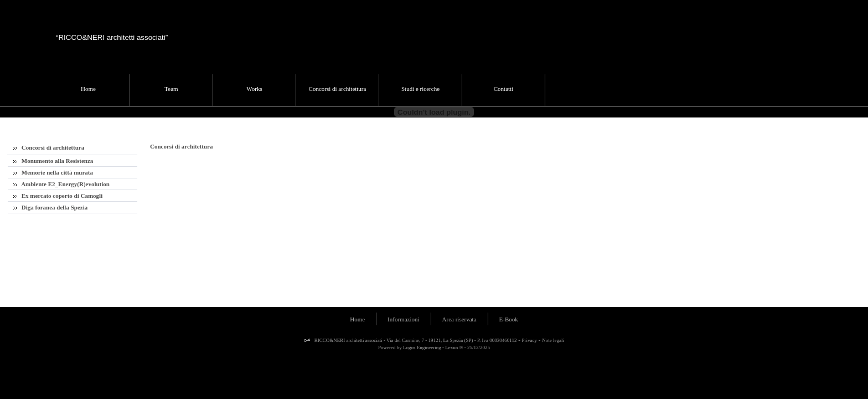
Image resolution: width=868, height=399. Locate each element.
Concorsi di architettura (49, 147)
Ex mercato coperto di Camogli (58, 196)
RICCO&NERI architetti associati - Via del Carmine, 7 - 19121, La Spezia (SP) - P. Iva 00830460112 (415, 340)
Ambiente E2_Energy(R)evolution (61, 184)
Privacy (530, 340)
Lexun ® (454, 347)
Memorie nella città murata (53, 172)
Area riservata (459, 319)
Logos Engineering (422, 347)
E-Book (509, 319)
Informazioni (403, 319)
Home (357, 319)
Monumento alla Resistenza (53, 161)
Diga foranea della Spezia (50, 207)
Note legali (553, 340)
